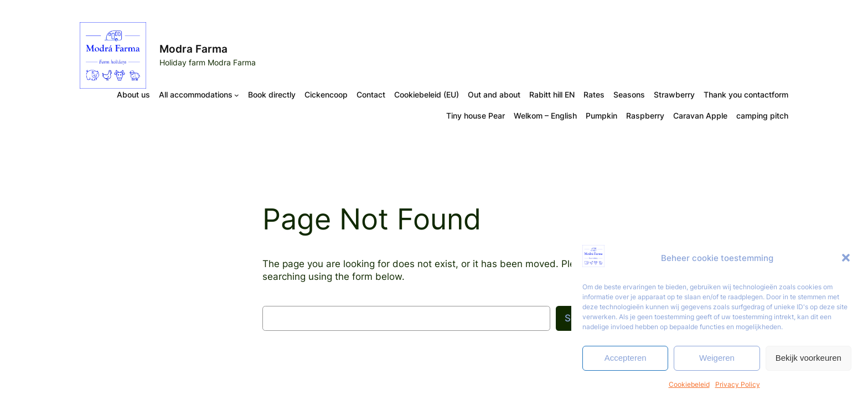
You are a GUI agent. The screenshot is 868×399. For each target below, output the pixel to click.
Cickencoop (326, 94)
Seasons (629, 94)
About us (133, 94)
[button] (846, 258)
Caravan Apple (700, 116)
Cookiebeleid (689, 384)
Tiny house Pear (476, 116)
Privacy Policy (738, 384)
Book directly (272, 94)
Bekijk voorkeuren (808, 358)
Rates (594, 94)
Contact (371, 94)
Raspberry (645, 116)
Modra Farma (193, 49)
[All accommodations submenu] (237, 95)
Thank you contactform (746, 94)
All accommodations (196, 94)
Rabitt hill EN (552, 94)
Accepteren (626, 358)
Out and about (494, 94)
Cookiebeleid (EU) (427, 94)
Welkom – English (545, 116)
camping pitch (762, 116)
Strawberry (674, 94)
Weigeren (717, 358)
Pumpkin (601, 116)
